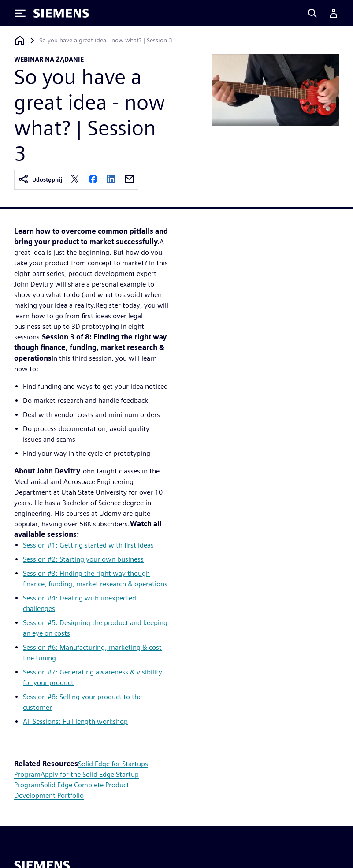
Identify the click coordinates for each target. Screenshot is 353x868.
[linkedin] (111, 180)
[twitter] (75, 180)
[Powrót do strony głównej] (20, 40)
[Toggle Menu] (20, 13)
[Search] (312, 13)
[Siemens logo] (61, 13)
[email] (129, 180)
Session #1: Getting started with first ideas (88, 545)
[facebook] (93, 180)
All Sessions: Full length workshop (75, 721)
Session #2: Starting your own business (83, 559)
